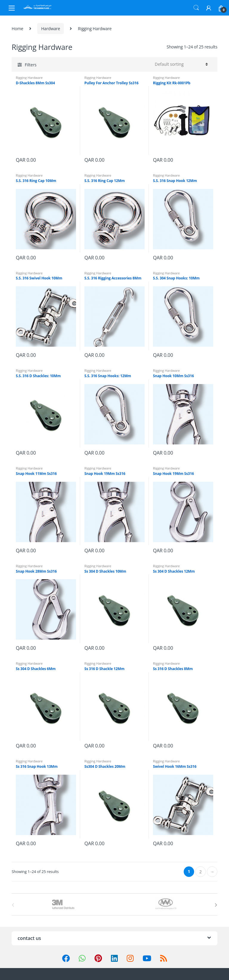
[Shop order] (180, 64)
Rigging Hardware (29, 78)
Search (196, 8)
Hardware (51, 29)
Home (17, 29)
